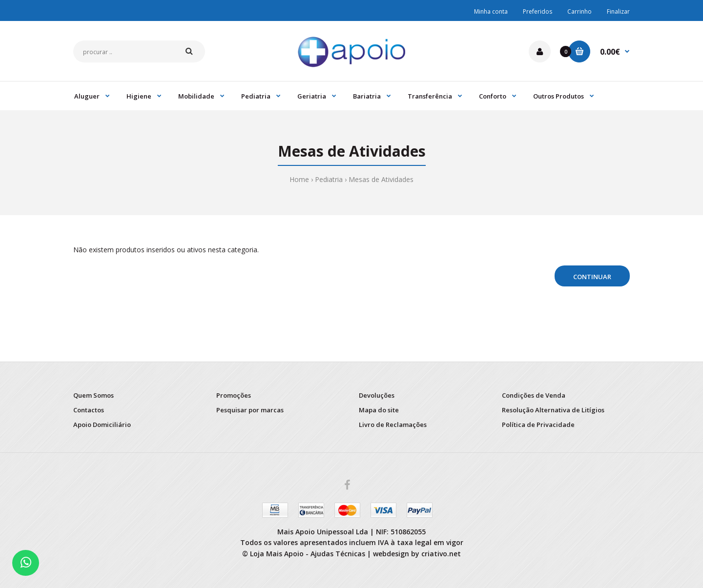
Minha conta (491, 11)
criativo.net (441, 554)
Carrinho (579, 11)
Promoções (234, 395)
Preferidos (538, 11)
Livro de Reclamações (393, 425)
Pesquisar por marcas (250, 410)
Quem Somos (93, 395)
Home (299, 179)
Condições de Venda (534, 395)
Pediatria (329, 179)
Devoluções (377, 395)
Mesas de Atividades (381, 179)
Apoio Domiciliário (102, 425)
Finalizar (618, 11)
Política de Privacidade (538, 425)
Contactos (89, 410)
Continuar (592, 277)
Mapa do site (379, 410)
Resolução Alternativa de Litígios (553, 410)
